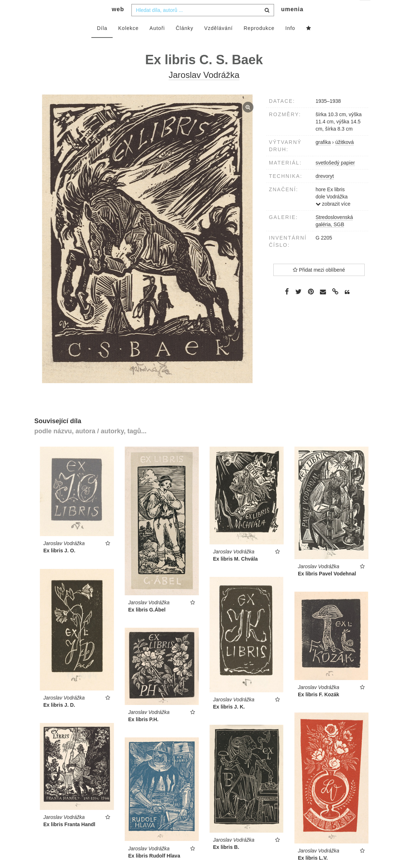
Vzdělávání (218, 42)
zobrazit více (333, 218)
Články (185, 42)
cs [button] (366, 11)
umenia (292, 24)
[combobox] (203, 24)
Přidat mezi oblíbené (319, 284)
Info (290, 42)
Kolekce (128, 42)
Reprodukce (259, 42)
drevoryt (325, 190)
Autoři (157, 42)
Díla (102, 42)
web (118, 24)
